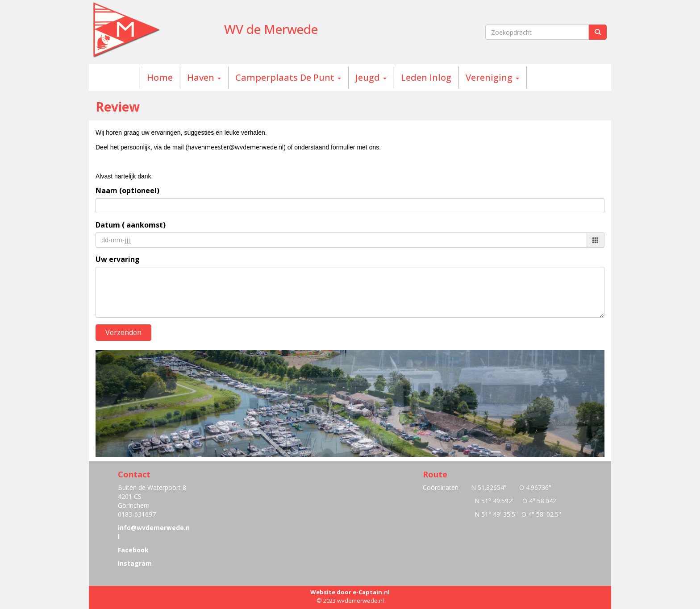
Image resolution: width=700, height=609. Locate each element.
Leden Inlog (426, 77)
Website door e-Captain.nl (350, 592)
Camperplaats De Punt (288, 77)
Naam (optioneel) (127, 191)
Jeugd (371, 77)
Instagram (135, 563)
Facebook (133, 550)
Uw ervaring (118, 259)
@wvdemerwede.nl (235, 147)
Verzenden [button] (123, 332)
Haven (204, 77)
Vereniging (492, 77)
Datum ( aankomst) (131, 225)
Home (160, 77)
